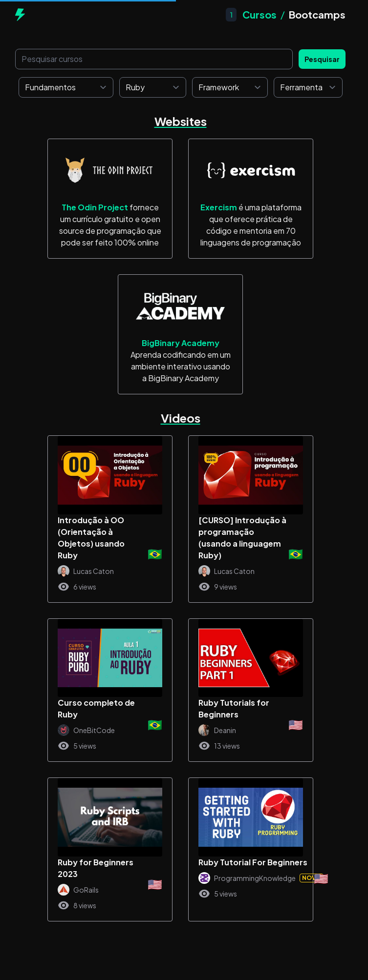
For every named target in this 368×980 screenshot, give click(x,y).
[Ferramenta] (308, 87)
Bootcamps (317, 14)
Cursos (260, 14)
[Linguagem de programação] (153, 87)
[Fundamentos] (66, 87)
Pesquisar (322, 59)
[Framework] (230, 87)
